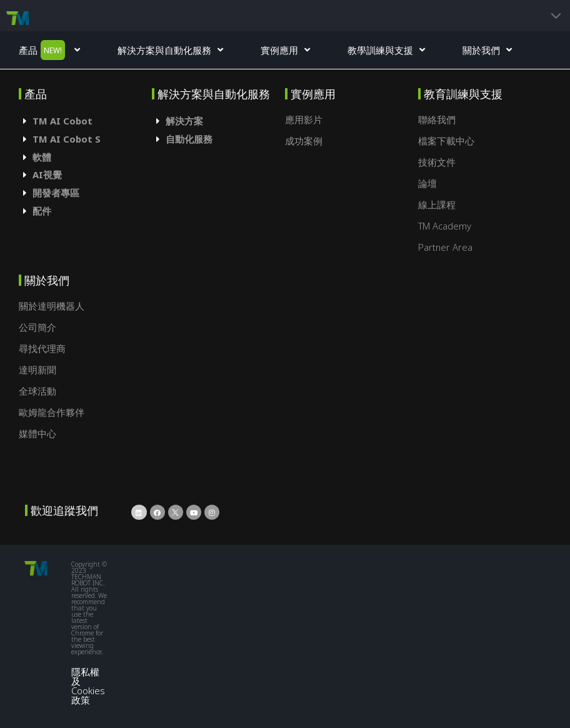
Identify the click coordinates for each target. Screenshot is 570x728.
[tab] (85, 121)
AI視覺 (47, 174)
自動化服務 (189, 139)
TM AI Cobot (62, 121)
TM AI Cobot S (67, 139)
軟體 (42, 157)
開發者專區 (56, 193)
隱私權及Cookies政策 (88, 685)
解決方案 (184, 121)
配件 (42, 211)
